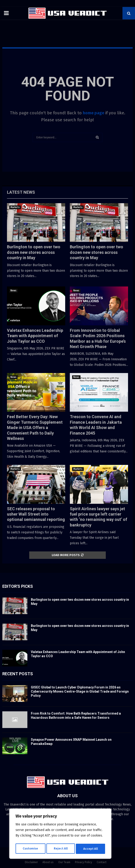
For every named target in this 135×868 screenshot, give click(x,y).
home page (93, 113)
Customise (30, 849)
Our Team (64, 862)
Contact (102, 862)
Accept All (91, 849)
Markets (15, 207)
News (13, 291)
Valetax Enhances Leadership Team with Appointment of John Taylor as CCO (35, 336)
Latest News (21, 192)
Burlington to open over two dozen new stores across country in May (34, 252)
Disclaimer (31, 862)
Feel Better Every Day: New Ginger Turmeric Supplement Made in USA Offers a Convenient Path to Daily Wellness (35, 428)
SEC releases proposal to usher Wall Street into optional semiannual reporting (36, 514)
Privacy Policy (84, 862)
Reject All (61, 849)
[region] (60, 834)
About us (48, 862)
